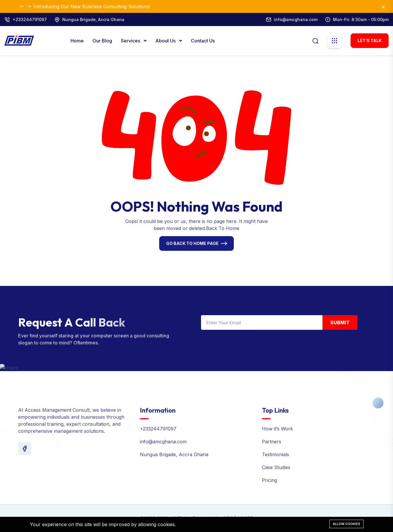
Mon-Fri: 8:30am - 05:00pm (361, 19)
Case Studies (276, 467)
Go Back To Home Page (192, 243)
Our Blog (102, 41)
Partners (272, 442)
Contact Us (203, 41)
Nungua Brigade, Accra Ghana (93, 19)
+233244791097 (30, 19)
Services (131, 41)
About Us (166, 41)
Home (77, 41)
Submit (340, 322)
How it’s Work (277, 429)
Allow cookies (346, 524)
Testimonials (276, 454)
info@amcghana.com (296, 19)
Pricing (270, 480)
